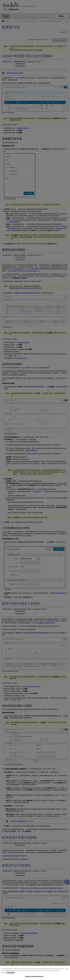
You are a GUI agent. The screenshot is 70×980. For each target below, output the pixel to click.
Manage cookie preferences (34, 976)
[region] (35, 973)
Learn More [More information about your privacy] (11, 973)
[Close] (67, 969)
